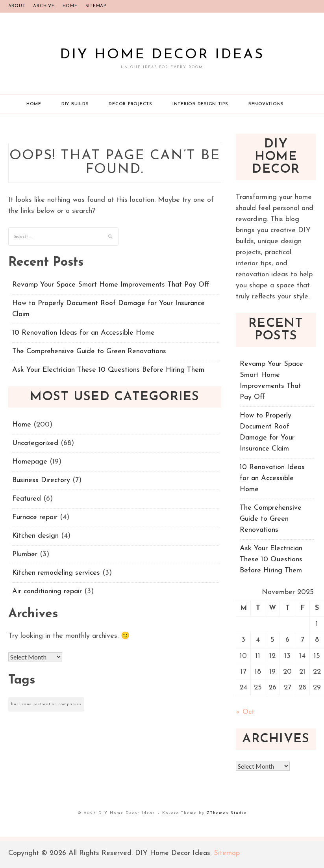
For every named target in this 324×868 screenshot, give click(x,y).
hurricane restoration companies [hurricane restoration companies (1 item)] (46, 704)
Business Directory (41, 480)
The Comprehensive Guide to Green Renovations (89, 351)
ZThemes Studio (227, 813)
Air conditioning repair (47, 591)
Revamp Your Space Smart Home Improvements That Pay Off (111, 285)
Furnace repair (35, 517)
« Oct (245, 712)
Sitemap (96, 6)
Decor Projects (131, 104)
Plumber (25, 554)
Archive (44, 6)
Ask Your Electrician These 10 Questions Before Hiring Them (108, 370)
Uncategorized (35, 443)
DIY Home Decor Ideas (162, 55)
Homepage (30, 462)
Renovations (266, 104)
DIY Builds (75, 104)
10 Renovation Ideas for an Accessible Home (83, 333)
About (17, 6)
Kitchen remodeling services (56, 573)
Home (70, 6)
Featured (27, 499)
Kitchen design (35, 536)
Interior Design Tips (200, 104)
